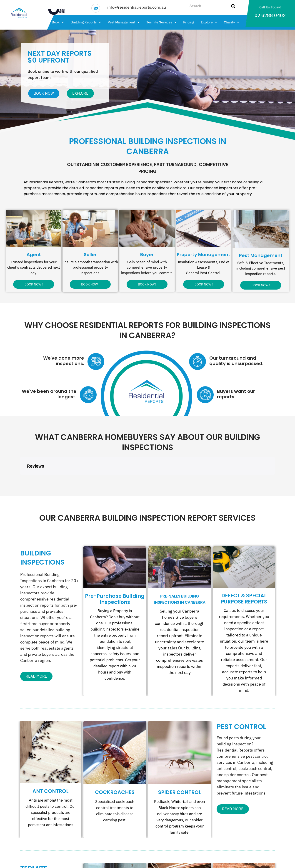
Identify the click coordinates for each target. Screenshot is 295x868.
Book (58, 22)
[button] (58, 22)
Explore (209, 22)
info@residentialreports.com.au (137, 7)
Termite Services (161, 22)
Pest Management (124, 22)
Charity (231, 22)
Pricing (189, 22)
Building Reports (86, 22)
